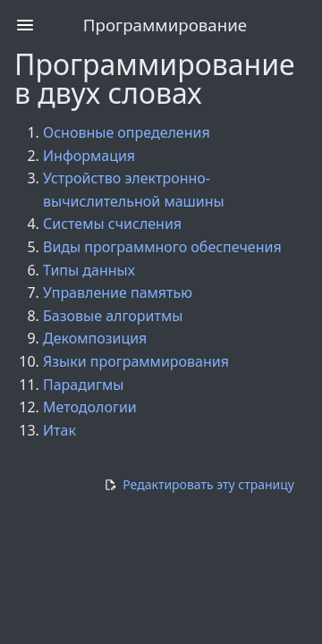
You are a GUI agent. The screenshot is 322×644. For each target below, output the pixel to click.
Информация (89, 156)
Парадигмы (83, 385)
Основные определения (127, 132)
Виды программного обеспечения (162, 247)
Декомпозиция (95, 338)
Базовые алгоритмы (113, 316)
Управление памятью (118, 292)
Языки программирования (136, 361)
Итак (59, 430)
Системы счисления (112, 224)
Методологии (90, 407)
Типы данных (89, 270)
